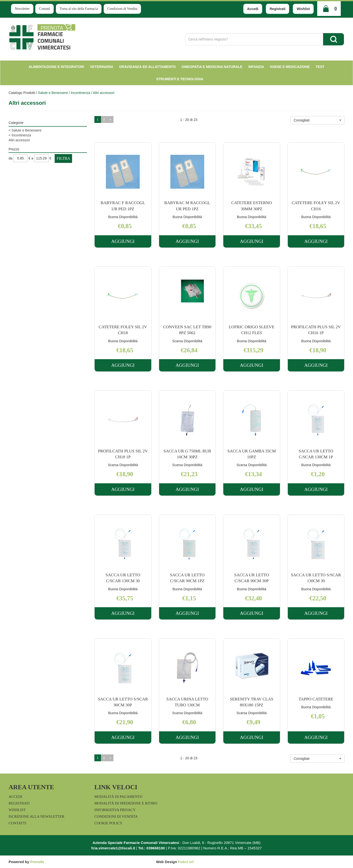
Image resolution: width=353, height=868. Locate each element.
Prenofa (37, 862)
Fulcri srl (186, 862)
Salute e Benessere (53, 93)
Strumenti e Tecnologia (180, 79)
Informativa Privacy (115, 810)
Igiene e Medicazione (290, 67)
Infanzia (256, 67)
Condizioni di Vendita (122, 9)
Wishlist (303, 9)
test (320, 67)
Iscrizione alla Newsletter (36, 816)
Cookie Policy (108, 823)
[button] (317, 120)
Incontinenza (81, 93)
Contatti (44, 9)
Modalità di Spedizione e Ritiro (126, 803)
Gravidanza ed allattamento (147, 67)
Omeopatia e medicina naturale (212, 67)
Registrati (278, 9)
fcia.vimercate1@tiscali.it (113, 848)
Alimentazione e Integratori (56, 67)
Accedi (253, 9)
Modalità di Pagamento (118, 797)
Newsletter (22, 9)
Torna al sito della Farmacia (79, 9)
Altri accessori (19, 140)
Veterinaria (102, 67)
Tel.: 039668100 (151, 848)
